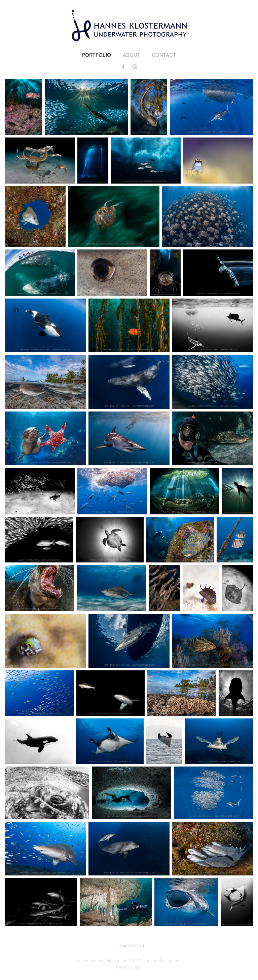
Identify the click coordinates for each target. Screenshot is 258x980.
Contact (164, 55)
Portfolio (97, 55)
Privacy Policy (129, 967)
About (132, 55)
